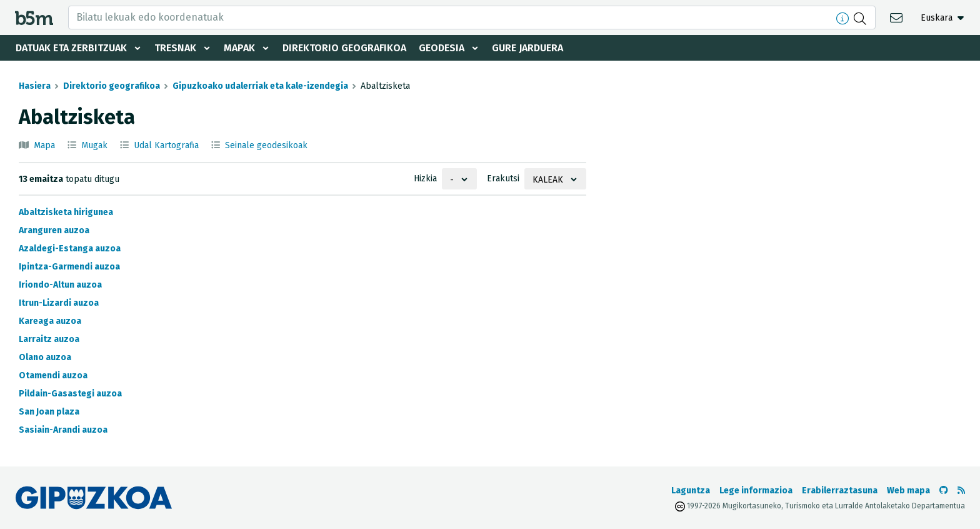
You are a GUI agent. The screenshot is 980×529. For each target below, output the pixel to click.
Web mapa (908, 491)
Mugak (94, 145)
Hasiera (35, 86)
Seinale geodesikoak (266, 145)
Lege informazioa (756, 491)
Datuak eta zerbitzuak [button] (71, 48)
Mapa (44, 145)
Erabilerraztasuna (840, 491)
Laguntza (691, 491)
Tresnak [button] (175, 48)
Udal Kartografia (166, 145)
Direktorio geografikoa (344, 48)
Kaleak (548, 180)
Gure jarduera (527, 48)
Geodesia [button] (442, 48)
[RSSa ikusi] (961, 491)
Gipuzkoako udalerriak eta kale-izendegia (260, 86)
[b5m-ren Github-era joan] (944, 491)
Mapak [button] (239, 48)
